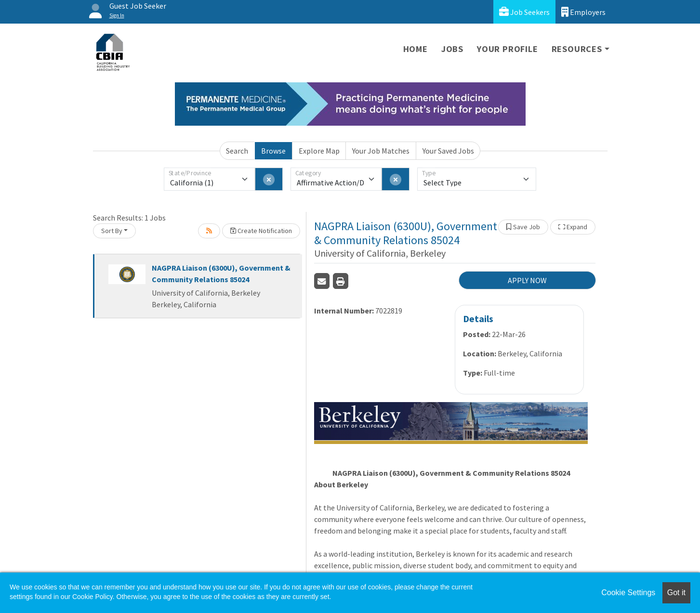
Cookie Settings (628, 593)
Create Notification (261, 231)
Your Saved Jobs (448, 151)
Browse (273, 151)
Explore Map (319, 151)
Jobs (452, 49)
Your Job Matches (381, 151)
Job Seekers (524, 12)
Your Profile (508, 49)
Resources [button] (577, 49)
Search (237, 151)
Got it (676, 593)
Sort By (112, 231)
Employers (583, 12)
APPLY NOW (527, 280)
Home (416, 49)
